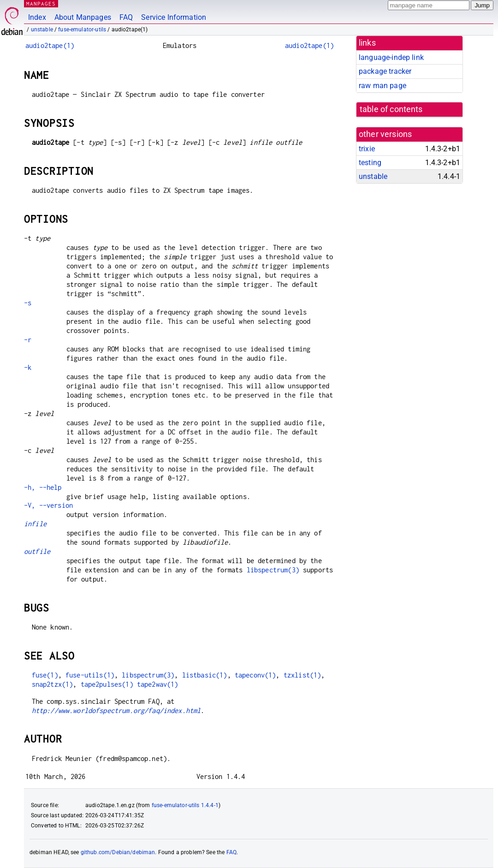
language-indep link (391, 57)
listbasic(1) (205, 675)
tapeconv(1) (255, 675)
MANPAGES (41, 3)
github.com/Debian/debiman (118, 852)
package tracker (385, 71)
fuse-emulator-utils (82, 30)
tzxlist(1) (302, 675)
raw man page (382, 86)
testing (370, 163)
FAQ (126, 17)
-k (28, 367)
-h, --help (43, 487)
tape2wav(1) (158, 684)
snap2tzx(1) (53, 684)
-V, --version (48, 505)
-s (28, 303)
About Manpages (83, 17)
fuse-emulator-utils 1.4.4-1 (185, 805)
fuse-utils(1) (90, 675)
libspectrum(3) (273, 570)
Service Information (174, 17)
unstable (42, 30)
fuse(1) (45, 675)
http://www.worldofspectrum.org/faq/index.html (116, 710)
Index (37, 17)
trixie (367, 149)
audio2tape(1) (50, 45)
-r (28, 340)
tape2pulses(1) (107, 684)
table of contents (391, 109)
